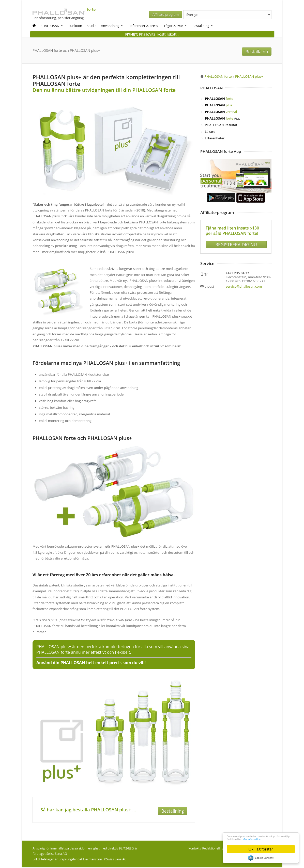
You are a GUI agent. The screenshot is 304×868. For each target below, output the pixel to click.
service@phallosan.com (244, 285)
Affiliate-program (208, 14)
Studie (92, 26)
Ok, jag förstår (261, 849)
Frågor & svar (175, 26)
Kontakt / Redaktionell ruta (207, 849)
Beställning (203, 26)
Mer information (241, 838)
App (223, 119)
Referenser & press (143, 26)
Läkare (210, 132)
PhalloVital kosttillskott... (152, 34)
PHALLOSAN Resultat (221, 125)
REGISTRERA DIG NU (236, 243)
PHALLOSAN (52, 26)
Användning (112, 26)
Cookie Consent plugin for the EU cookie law (261, 858)
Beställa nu (259, 51)
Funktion (75, 26)
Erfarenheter (215, 139)
